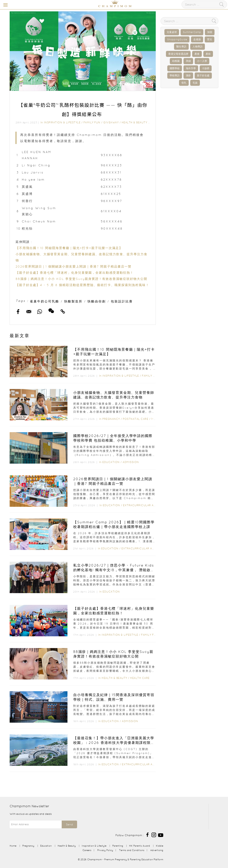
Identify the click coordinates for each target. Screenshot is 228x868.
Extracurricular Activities (145, 505)
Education (111, 462)
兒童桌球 (172, 32)
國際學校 (175, 68)
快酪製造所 (73, 301)
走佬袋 (197, 39)
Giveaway (111, 122)
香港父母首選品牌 (178, 54)
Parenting (118, 846)
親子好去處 (203, 75)
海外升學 (191, 68)
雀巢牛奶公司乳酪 (45, 301)
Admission (131, 462)
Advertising (157, 850)
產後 (197, 54)
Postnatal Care (135, 419)
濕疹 (188, 75)
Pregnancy (111, 419)
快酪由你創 (97, 301)
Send (69, 824)
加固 (210, 32)
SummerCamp (192, 32)
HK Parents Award (140, 846)
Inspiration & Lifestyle (62, 122)
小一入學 (202, 61)
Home (13, 846)
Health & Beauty (134, 122)
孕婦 (188, 61)
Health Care (140, 678)
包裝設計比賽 (122, 301)
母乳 (184, 83)
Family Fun (92, 122)
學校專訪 (175, 75)
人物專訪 (198, 47)
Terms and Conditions (132, 850)
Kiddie (160, 846)
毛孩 (195, 83)
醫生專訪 (181, 47)
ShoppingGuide (177, 39)
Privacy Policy (105, 850)
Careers (87, 850)
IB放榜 (206, 68)
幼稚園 (176, 61)
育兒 (209, 39)
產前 (208, 54)
